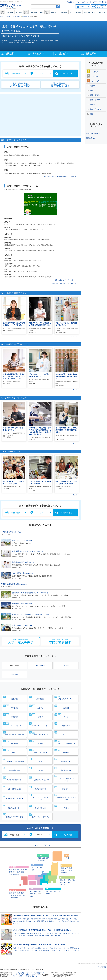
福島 (70, 870)
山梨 (43, 858)
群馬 (69, 880)
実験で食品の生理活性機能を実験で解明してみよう (59, 177)
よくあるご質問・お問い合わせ (97, 2)
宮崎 (15, 895)
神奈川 (70, 882)
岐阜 (47, 891)
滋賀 (31, 891)
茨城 (61, 880)
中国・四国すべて (15, 874)
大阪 (39, 891)
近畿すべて (33, 896)
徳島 (11, 872)
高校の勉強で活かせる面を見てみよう (63, 283)
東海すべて (49, 894)
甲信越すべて (42, 860)
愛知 (55, 891)
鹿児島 (19, 895)
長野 (47, 858)
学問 (41, 12)
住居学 (66, 665)
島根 (15, 870)
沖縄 (24, 895)
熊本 (23, 893)
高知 (23, 872)
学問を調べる (25, 16)
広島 (23, 870)
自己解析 (19, 12)
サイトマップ (80, 2)
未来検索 (10, 12)
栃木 (65, 880)
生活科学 (14, 674)
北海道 (67, 858)
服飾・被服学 (40, 665)
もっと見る (74, 336)
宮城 (70, 868)
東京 (65, 882)
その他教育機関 (75, 12)
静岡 (51, 891)
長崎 (19, 893)
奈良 (35, 894)
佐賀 (15, 893)
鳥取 (11, 870)
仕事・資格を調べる (93, 134)
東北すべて (64, 873)
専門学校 (64, 12)
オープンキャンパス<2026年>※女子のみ (28, 974)
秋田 (62, 870)
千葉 (61, 882)
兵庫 (31, 894)
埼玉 (73, 880)
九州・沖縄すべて (15, 898)
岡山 (19, 870)
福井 (41, 868)
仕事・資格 (33, 12)
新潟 (39, 858)
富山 (33, 868)
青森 (62, 868)
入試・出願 (102, 12)
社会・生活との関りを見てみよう (65, 280)
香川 (15, 872)
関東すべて (63, 885)
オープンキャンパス (90, 12)
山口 (27, 870)
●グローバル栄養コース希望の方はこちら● (25, 976)
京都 (35, 891)
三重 (59, 891)
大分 (11, 895)
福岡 (11, 893)
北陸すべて (35, 870)
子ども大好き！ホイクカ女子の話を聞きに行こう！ (31, 973)
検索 (58, 6)
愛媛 (19, 872)
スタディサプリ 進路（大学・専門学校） (10, 16)
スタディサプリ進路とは (66, 2)
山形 (66, 870)
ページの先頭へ (102, 967)
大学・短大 (54, 12)
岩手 (66, 868)
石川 (37, 868)
